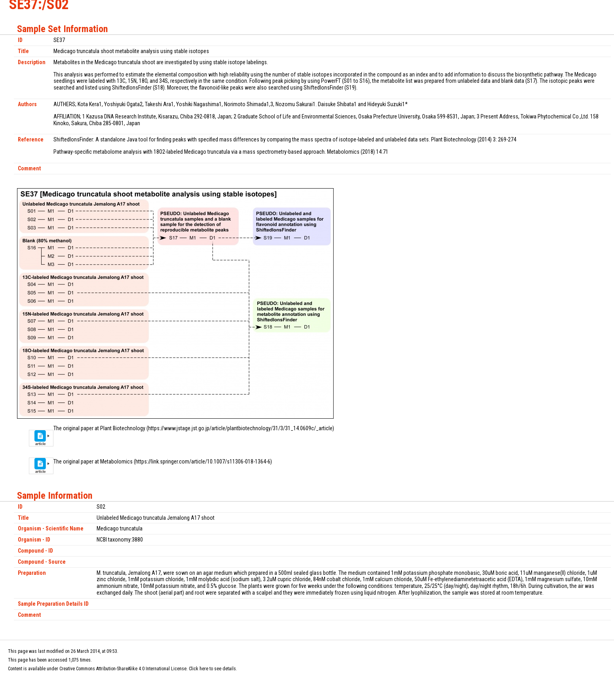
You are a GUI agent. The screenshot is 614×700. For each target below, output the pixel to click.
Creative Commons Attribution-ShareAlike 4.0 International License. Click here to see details (148, 669)
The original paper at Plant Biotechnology (99, 428)
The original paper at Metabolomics (93, 462)
